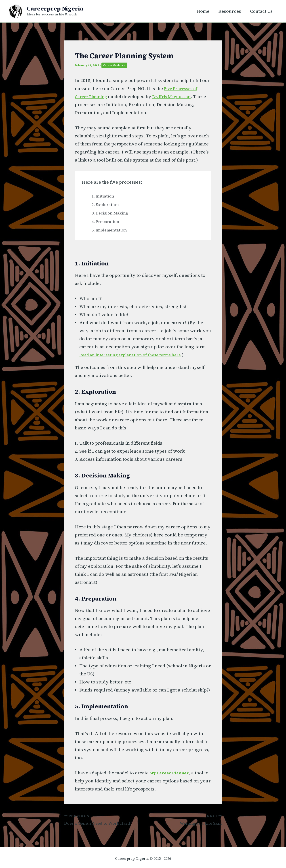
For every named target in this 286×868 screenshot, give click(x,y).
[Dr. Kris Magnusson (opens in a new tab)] (177, 97)
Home (203, 11)
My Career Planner (171, 773)
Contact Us (261, 11)
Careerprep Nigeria (55, 8)
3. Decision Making (112, 213)
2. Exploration (107, 204)
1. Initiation (104, 196)
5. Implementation (111, 230)
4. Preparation (107, 221)
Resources (230, 11)
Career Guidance (114, 65)
